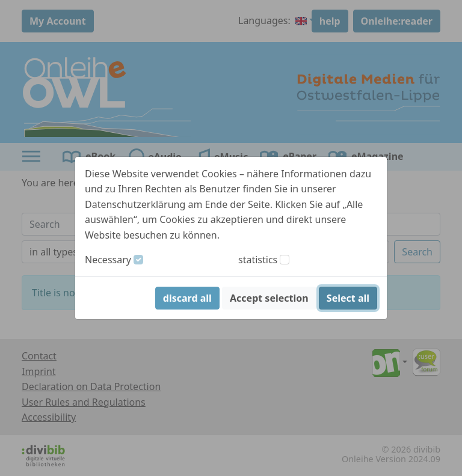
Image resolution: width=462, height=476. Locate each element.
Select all (348, 298)
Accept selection (269, 298)
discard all (187, 298)
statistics (258, 260)
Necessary (108, 260)
